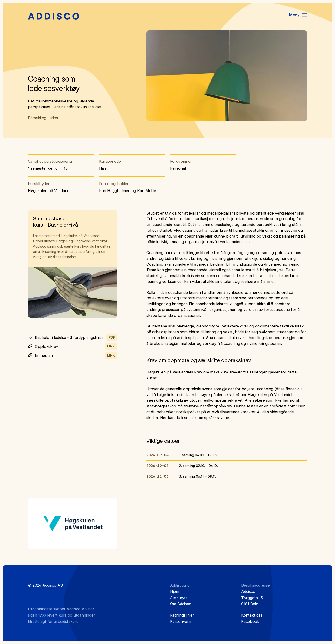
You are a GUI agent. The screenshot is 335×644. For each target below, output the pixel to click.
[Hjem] (54, 17)
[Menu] (298, 15)
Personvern (181, 621)
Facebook (250, 621)
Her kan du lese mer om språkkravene (194, 418)
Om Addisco (181, 604)
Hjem (175, 591)
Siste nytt (179, 598)
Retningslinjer (182, 615)
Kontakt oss (252, 615)
